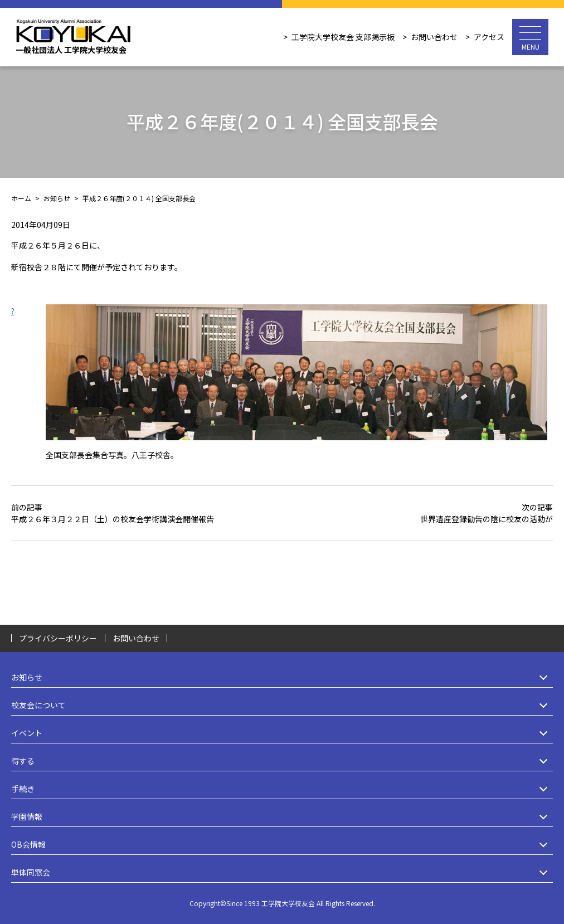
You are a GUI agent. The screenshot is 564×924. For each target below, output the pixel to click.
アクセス (489, 37)
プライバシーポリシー (58, 638)
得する (282, 761)
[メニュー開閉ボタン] (530, 37)
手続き (282, 789)
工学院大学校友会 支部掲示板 (343, 37)
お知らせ (282, 677)
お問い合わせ (434, 37)
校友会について (282, 705)
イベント (282, 733)
